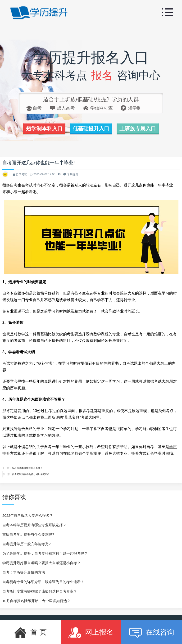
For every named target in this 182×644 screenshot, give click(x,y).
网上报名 (91, 632)
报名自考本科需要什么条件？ (27, 468)
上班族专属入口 (139, 129)
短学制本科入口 (43, 129)
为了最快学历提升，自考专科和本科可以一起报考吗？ (45, 553)
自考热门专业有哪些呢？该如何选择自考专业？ (40, 591)
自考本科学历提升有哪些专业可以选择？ (34, 525)
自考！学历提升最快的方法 (24, 572)
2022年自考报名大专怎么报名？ (28, 515)
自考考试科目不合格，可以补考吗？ (31, 474)
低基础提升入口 (91, 129)
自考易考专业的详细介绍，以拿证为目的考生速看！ (43, 582)
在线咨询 (152, 632)
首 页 (30, 632)
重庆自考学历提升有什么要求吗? (28, 534)
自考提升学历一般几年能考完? (26, 544)
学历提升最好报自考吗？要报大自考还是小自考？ (41, 563)
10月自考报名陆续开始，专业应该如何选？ (36, 601)
